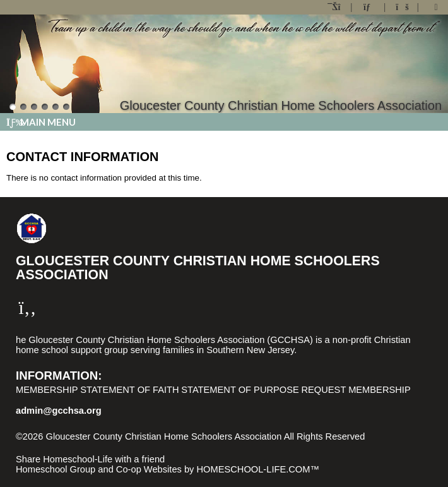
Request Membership (356, 390)
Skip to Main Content (68, 447)
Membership (47, 390)
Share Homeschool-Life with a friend (90, 459)
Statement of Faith (129, 390)
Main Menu (41, 122)
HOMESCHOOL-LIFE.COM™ (258, 469)
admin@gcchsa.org (59, 411)
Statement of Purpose (240, 390)
